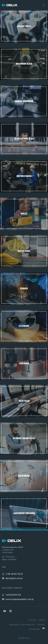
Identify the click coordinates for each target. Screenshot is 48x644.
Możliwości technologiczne (22, 624)
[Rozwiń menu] (44, 5)
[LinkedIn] (10, 611)
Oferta (42, 620)
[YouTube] (5, 611)
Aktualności (34, 629)
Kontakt (41, 624)
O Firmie (32, 620)
